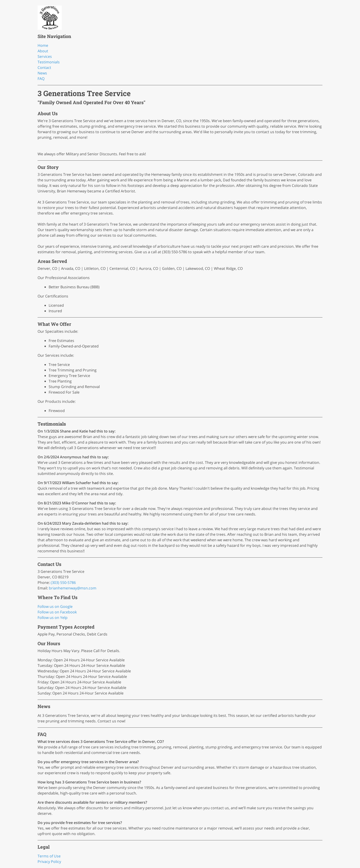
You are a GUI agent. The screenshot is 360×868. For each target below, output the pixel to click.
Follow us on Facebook (57, 612)
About (43, 51)
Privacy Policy (49, 862)
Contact (44, 68)
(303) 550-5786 (63, 583)
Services (45, 56)
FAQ (41, 79)
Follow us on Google (55, 606)
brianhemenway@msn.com (73, 588)
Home (43, 45)
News (42, 73)
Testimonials (49, 62)
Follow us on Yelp (53, 618)
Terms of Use (49, 856)
